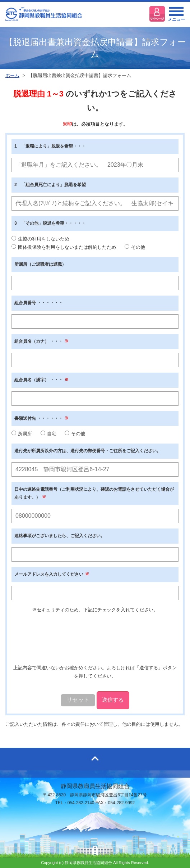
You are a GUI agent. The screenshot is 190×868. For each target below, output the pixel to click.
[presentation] (96, 639)
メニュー (176, 16)
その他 (135, 247)
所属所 (22, 433)
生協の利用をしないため (40, 239)
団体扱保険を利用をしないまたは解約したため (64, 247)
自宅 (48, 433)
